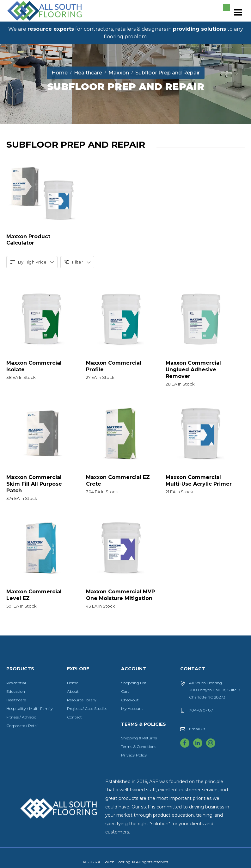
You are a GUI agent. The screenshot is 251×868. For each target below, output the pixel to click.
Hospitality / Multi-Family (30, 708)
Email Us (197, 729)
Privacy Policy (134, 755)
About (73, 691)
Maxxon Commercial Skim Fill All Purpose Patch (41, 487)
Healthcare (16, 700)
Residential (16, 683)
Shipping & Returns (139, 738)
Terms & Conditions (139, 747)
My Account (132, 708)
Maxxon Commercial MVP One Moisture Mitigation (121, 598)
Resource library (82, 700)
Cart (125, 691)
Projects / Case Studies (87, 708)
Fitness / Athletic (21, 717)
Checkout (130, 700)
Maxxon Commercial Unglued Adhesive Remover (201, 372)
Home (73, 683)
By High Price (32, 262)
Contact (74, 717)
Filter (77, 262)
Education (16, 691)
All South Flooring (29, 21)
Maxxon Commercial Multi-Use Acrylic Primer (201, 483)
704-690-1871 (202, 710)
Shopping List (134, 683)
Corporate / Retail (22, 726)
